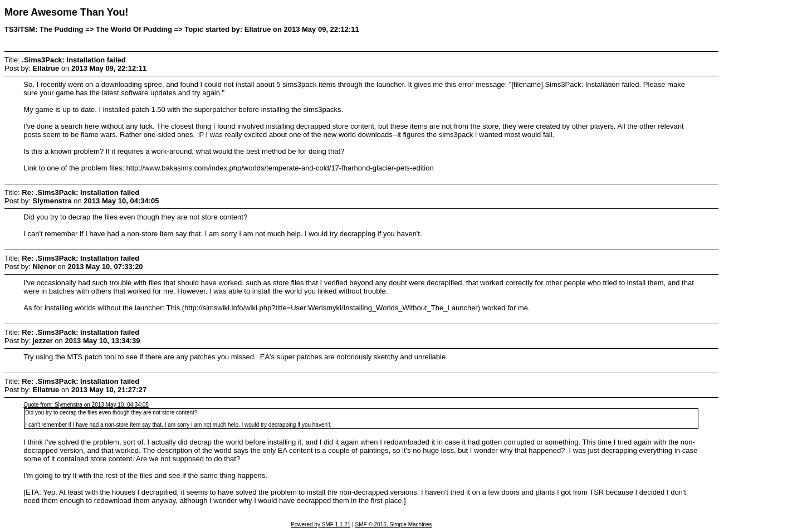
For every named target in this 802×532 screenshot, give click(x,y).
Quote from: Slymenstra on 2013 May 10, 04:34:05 (86, 405)
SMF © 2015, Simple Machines (394, 524)
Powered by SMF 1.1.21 (321, 524)
